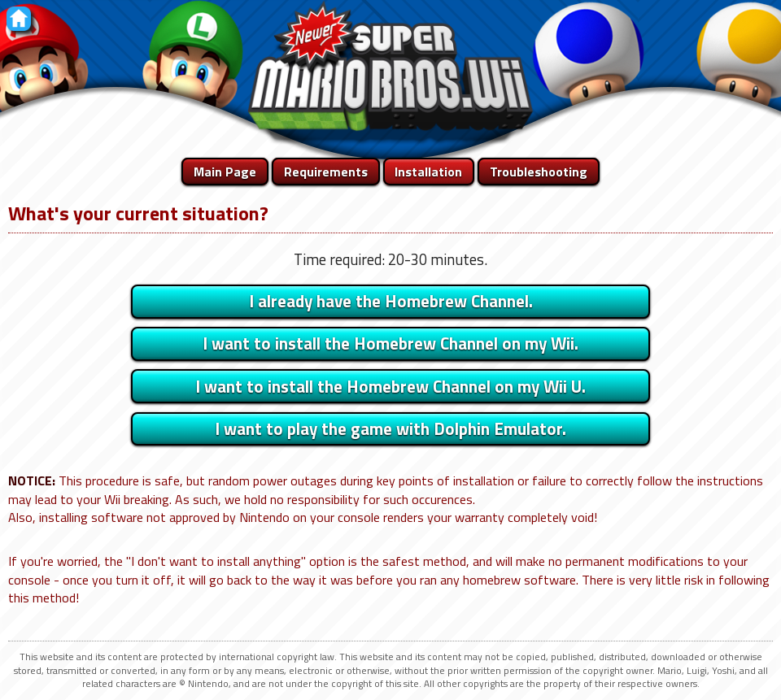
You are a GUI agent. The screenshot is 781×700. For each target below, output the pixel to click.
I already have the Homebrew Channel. (391, 301)
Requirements (326, 172)
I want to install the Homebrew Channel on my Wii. (390, 343)
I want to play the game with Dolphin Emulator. (390, 428)
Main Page (225, 172)
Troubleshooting (539, 172)
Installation (428, 172)
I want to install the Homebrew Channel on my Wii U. (390, 386)
